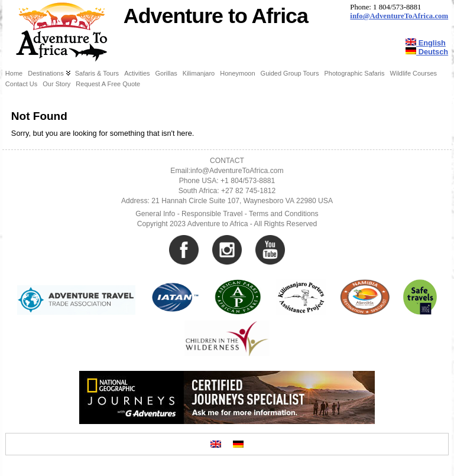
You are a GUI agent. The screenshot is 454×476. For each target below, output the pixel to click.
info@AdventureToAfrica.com (399, 16)
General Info (155, 214)
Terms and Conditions (284, 214)
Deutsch (427, 52)
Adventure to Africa (216, 16)
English (426, 43)
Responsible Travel (212, 214)
